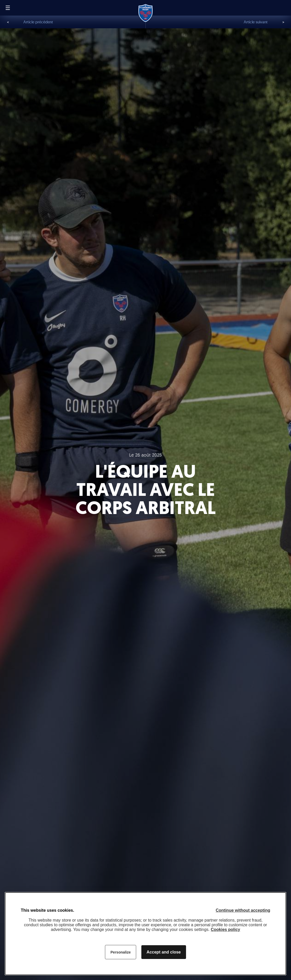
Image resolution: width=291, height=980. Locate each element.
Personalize (121, 952)
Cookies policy (225, 930)
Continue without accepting (243, 910)
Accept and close (164, 952)
